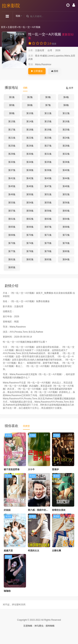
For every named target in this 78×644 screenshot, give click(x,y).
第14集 (30, 121)
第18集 (30, 130)
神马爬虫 (39, 626)
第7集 (48, 105)
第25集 (12, 146)
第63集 (48, 219)
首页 (3, 27)
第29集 (12, 154)
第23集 (48, 138)
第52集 (66, 194)
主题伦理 (12, 27)
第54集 (30, 203)
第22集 (30, 138)
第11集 (48, 113)
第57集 (12, 211)
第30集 (30, 154)
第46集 (30, 186)
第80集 (66, 251)
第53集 (12, 203)
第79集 (48, 251)
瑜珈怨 (7, 591)
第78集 (30, 251)
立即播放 (37, 71)
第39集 (48, 170)
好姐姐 (7, 510)
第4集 (66, 97)
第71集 (48, 235)
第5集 (12, 105)
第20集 (66, 130)
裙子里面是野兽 (12, 469)
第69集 (12, 235)
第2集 (30, 97)
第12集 (66, 113)
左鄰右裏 (57, 551)
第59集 (48, 211)
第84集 (66, 259)
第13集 (12, 121)
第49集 (12, 194)
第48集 (66, 186)
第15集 (48, 121)
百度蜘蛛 (28, 626)
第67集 (48, 227)
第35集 (48, 162)
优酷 (25, 88)
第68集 (66, 227)
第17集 (12, 130)
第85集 (12, 267)
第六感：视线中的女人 (39, 510)
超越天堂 (8, 551)
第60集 (66, 211)
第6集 (30, 105)
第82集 (30, 259)
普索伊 (55, 469)
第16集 (66, 121)
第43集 (48, 178)
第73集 (12, 243)
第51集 (48, 194)
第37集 (12, 170)
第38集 (30, 170)
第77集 (12, 251)
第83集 (48, 259)
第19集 (48, 130)
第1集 (12, 97)
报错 (55, 71)
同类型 (26, 426)
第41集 (12, 178)
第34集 (30, 162)
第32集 (66, 154)
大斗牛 (31, 469)
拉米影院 (11, 6)
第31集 (48, 154)
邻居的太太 (34, 551)
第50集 (30, 194)
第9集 (12, 113)
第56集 (66, 203)
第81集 (12, 259)
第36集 (66, 162)
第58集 (30, 211)
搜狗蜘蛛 (50, 626)
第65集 (12, 227)
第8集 (66, 105)
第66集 (30, 227)
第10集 (30, 113)
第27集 (48, 146)
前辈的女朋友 (59, 510)
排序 (70, 88)
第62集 (30, 219)
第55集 (48, 203)
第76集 (66, 243)
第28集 (66, 146)
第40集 (66, 170)
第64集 (66, 219)
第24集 (66, 138)
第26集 (30, 146)
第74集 (30, 243)
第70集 (30, 235)
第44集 (66, 178)
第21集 (12, 138)
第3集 (48, 97)
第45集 (12, 186)
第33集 (12, 162)
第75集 (48, 243)
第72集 (66, 235)
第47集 (48, 186)
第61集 (12, 219)
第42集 (30, 178)
